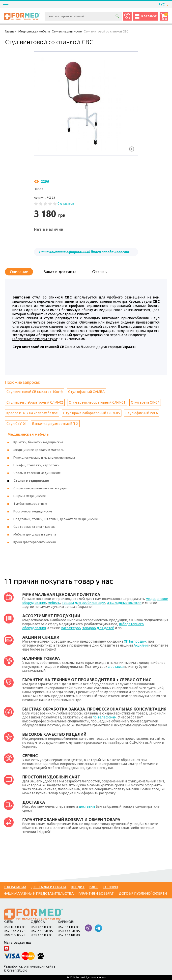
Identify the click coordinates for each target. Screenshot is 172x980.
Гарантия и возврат (96, 893)
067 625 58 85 (42, 931)
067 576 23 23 (15, 931)
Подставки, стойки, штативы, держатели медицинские (56, 519)
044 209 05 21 (15, 935)
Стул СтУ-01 (17, 424)
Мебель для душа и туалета (35, 534)
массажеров (71, 628)
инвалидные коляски (124, 603)
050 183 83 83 (15, 927)
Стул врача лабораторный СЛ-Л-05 (92, 413)
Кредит (78, 887)
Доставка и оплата (49, 887)
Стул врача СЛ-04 (145, 402)
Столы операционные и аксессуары (40, 488)
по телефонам (105, 717)
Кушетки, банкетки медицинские (38, 442)
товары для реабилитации (84, 603)
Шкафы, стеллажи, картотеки (36, 465)
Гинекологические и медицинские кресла (44, 457)
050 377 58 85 (69, 931)
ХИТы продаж (135, 641)
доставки (116, 667)
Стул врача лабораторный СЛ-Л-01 (97, 402)
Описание (19, 272)
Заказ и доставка (60, 272)
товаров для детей (98, 628)
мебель (54, 603)
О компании (15, 887)
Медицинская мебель (28, 434)
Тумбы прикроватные (30, 504)
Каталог (146, 16)
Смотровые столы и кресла (34, 527)
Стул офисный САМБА (86, 392)
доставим (87, 806)
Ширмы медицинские (30, 496)
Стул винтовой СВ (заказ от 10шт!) (35, 392)
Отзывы (100, 272)
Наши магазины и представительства (39, 893)
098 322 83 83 (42, 935)
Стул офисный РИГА (142, 413)
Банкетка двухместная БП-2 (55, 424)
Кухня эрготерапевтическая (35, 542)
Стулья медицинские (31, 480)
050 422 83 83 (42, 927)
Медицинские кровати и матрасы (39, 450)
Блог (94, 887)
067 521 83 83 (69, 927)
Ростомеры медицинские (33, 511)
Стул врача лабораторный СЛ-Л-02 (35, 402)
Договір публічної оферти (143, 893)
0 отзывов (66, 204)
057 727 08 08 (69, 935)
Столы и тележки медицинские (37, 473)
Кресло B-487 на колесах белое (32, 413)
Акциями (141, 645)
